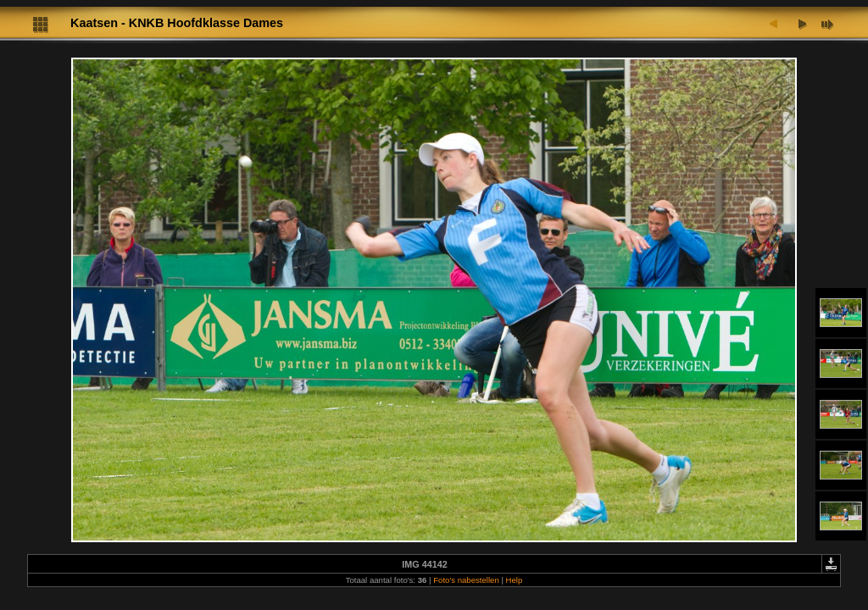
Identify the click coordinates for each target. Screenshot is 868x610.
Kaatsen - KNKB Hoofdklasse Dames (177, 23)
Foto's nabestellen (466, 580)
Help (515, 580)
